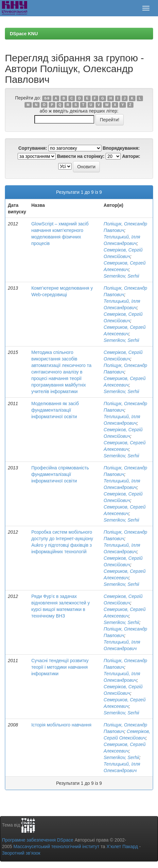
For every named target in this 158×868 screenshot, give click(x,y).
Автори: (131, 156)
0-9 (47, 98)
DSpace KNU (24, 34)
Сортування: (33, 148)
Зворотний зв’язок (21, 853)
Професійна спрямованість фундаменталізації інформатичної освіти (60, 474)
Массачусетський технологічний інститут (56, 846)
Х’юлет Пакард (122, 846)
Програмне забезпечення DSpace (38, 840)
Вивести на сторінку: (81, 156)
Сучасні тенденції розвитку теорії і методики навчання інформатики (60, 667)
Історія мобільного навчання (61, 725)
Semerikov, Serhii (122, 276)
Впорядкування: (121, 148)
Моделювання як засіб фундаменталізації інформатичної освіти (55, 410)
